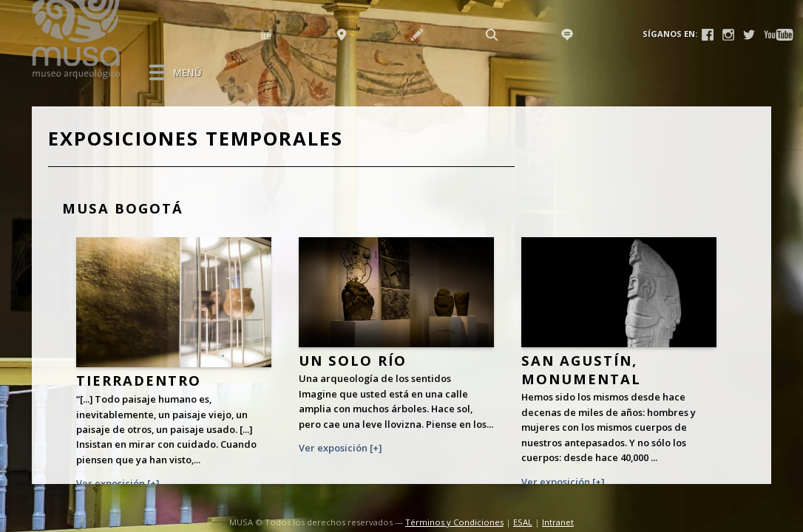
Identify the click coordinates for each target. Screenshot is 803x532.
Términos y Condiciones (454, 522)
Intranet (558, 522)
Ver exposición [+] (118, 483)
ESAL (523, 522)
